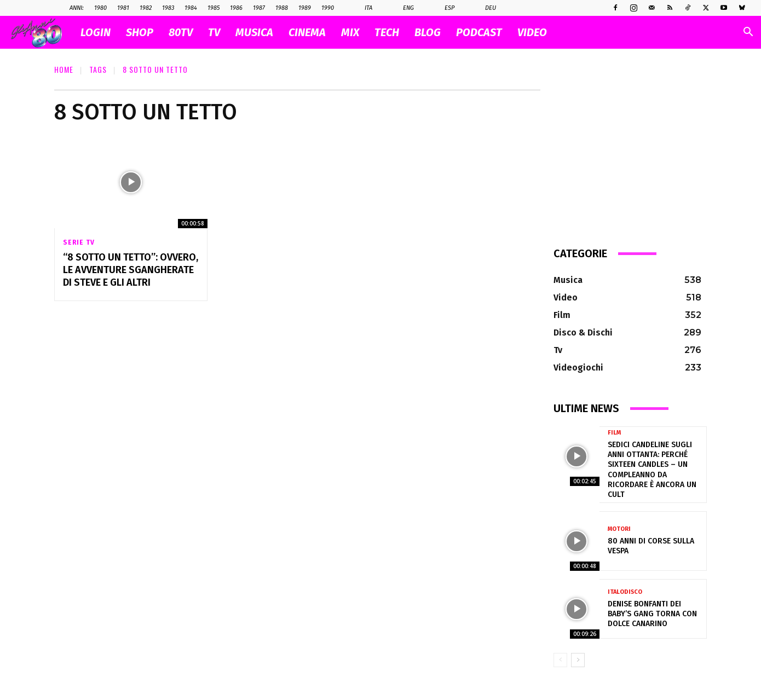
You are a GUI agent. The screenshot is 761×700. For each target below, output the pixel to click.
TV (214, 32)
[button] (748, 33)
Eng (403, 8)
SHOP (140, 32)
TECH (387, 32)
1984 (191, 8)
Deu (485, 8)
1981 (123, 8)
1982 (146, 8)
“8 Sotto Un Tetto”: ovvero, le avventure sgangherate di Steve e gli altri (131, 270)
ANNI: (77, 8)
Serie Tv (79, 242)
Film (614, 433)
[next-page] (578, 660)
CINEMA (307, 32)
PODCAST (479, 32)
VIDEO (532, 32)
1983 (168, 8)
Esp (444, 8)
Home (64, 69)
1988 (282, 8)
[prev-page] (560, 660)
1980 (100, 8)
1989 (305, 8)
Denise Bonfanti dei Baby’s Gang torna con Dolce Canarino (652, 614)
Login (96, 32)
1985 (214, 8)
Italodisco (625, 592)
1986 (236, 8)
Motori (619, 529)
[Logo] (42, 33)
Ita (363, 8)
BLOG (428, 32)
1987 (259, 8)
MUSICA (254, 32)
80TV (181, 32)
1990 (328, 8)
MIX (350, 32)
